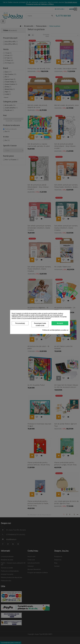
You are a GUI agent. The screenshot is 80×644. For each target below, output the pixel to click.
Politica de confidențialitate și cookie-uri (55, 330)
